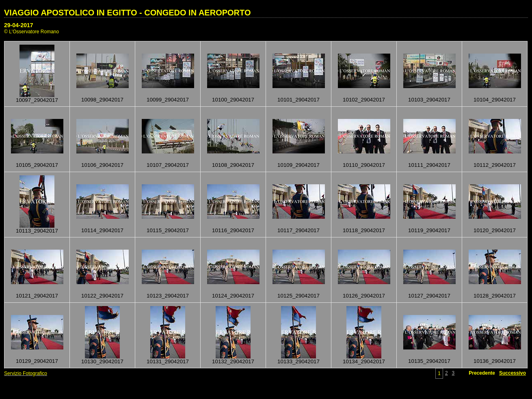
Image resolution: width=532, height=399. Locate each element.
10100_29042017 (233, 100)
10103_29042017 (429, 100)
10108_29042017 (233, 165)
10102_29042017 (364, 100)
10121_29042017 (37, 296)
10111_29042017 (429, 165)
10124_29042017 (233, 296)
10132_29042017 (233, 361)
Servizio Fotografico (26, 373)
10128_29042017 (495, 296)
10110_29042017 (364, 165)
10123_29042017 (168, 296)
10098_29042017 (102, 100)
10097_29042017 (37, 100)
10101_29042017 (298, 100)
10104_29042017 (495, 100)
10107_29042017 (168, 165)
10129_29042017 (37, 361)
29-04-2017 (19, 25)
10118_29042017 (364, 230)
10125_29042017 (298, 296)
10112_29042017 (495, 165)
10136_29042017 (495, 361)
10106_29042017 (102, 165)
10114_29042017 (102, 230)
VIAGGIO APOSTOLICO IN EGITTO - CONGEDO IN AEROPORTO (127, 13)
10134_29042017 (364, 361)
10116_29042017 (233, 230)
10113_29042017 (37, 231)
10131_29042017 (168, 361)
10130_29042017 (102, 361)
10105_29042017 (37, 165)
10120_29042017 (495, 230)
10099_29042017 (168, 100)
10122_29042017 (102, 296)
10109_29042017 (298, 165)
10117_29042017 (298, 230)
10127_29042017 (429, 296)
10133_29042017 (298, 361)
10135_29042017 (429, 361)
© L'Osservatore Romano (31, 32)
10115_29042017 (168, 230)
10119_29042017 (429, 230)
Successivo (513, 373)
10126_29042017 (364, 296)
